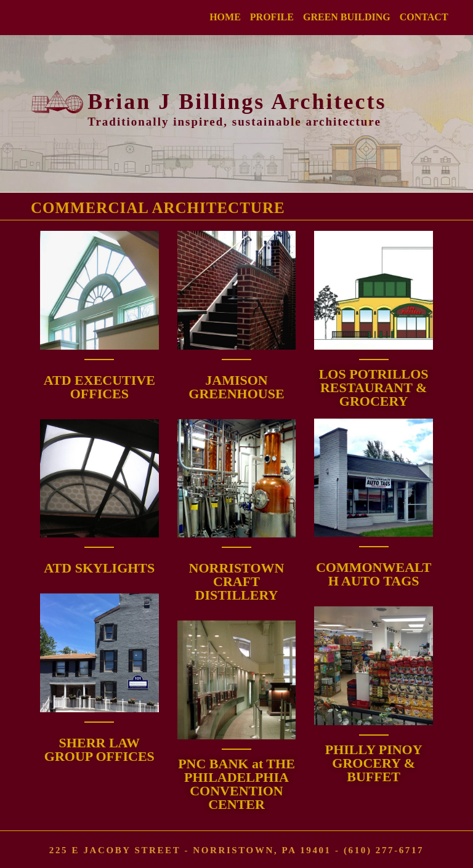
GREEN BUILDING (347, 17)
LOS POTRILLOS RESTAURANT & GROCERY (374, 388)
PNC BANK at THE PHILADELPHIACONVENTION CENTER (236, 784)
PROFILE (272, 17)
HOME (225, 17)
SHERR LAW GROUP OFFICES (99, 749)
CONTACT (424, 17)
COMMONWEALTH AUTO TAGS (374, 574)
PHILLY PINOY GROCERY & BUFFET (374, 763)
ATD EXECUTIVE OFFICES (99, 387)
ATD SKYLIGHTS (99, 568)
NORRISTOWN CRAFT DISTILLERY (237, 581)
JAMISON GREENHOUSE (236, 387)
